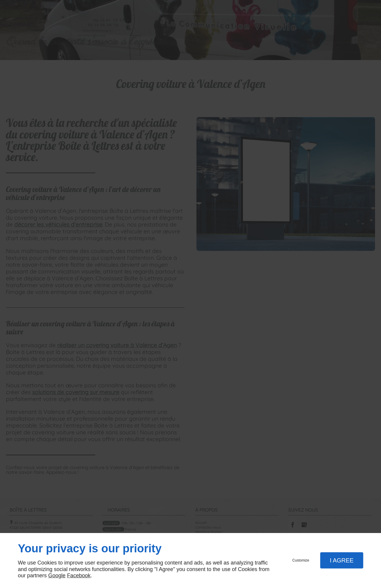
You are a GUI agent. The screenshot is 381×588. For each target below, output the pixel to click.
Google (57, 576)
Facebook (79, 576)
